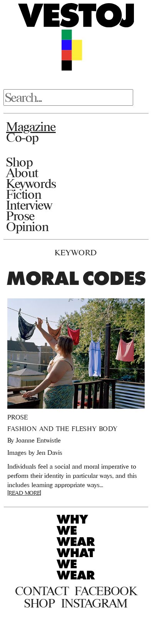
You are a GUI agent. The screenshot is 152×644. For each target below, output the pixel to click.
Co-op (23, 137)
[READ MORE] (24, 493)
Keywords (31, 183)
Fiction (24, 194)
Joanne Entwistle (38, 440)
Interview (29, 205)
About (22, 173)
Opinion (27, 226)
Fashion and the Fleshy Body (62, 429)
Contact (42, 591)
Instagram (94, 603)
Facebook (106, 591)
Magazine (31, 126)
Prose (20, 216)
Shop (19, 162)
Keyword (76, 252)
